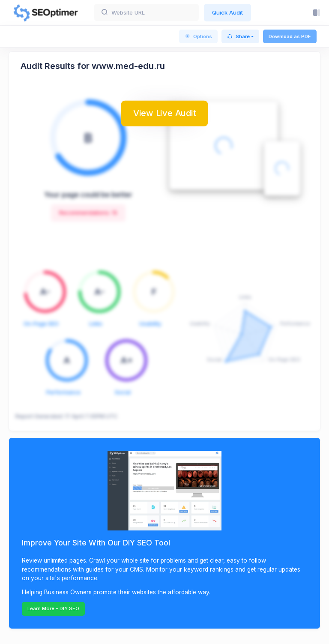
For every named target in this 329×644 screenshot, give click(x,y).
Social (123, 392)
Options (198, 36)
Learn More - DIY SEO (53, 608)
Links (96, 324)
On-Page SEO (41, 324)
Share (238, 36)
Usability (150, 324)
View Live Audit (164, 113)
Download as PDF (290, 36)
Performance (63, 392)
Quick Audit (227, 12)
